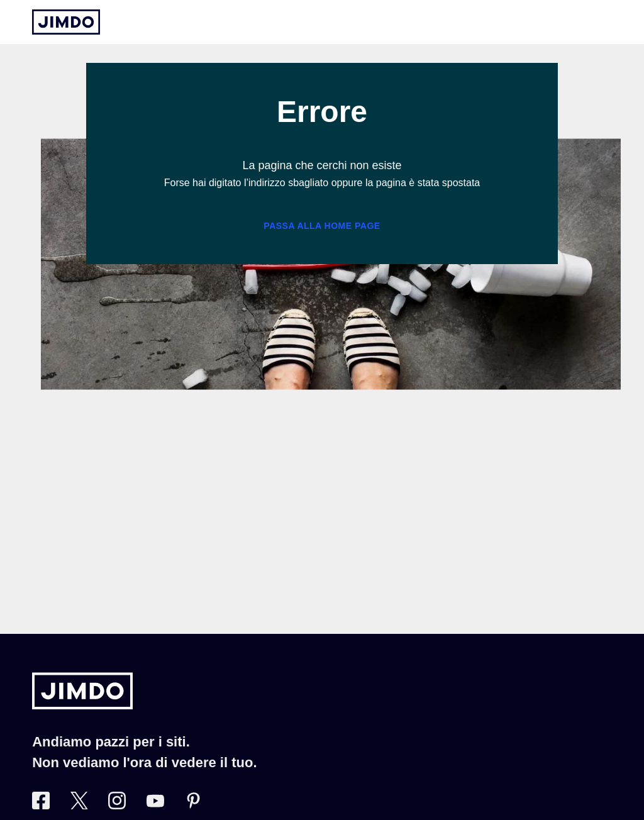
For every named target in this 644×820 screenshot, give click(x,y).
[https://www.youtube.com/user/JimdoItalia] (155, 806)
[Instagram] (117, 806)
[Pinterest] (193, 806)
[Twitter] (79, 806)
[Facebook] (41, 806)
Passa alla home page (322, 226)
